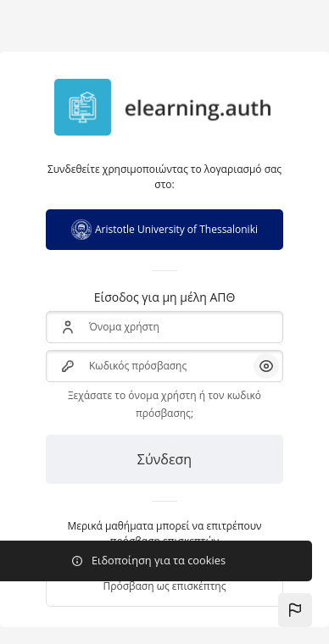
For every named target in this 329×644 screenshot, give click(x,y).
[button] (295, 610)
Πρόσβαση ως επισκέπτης (164, 586)
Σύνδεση (164, 459)
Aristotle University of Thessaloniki (164, 230)
